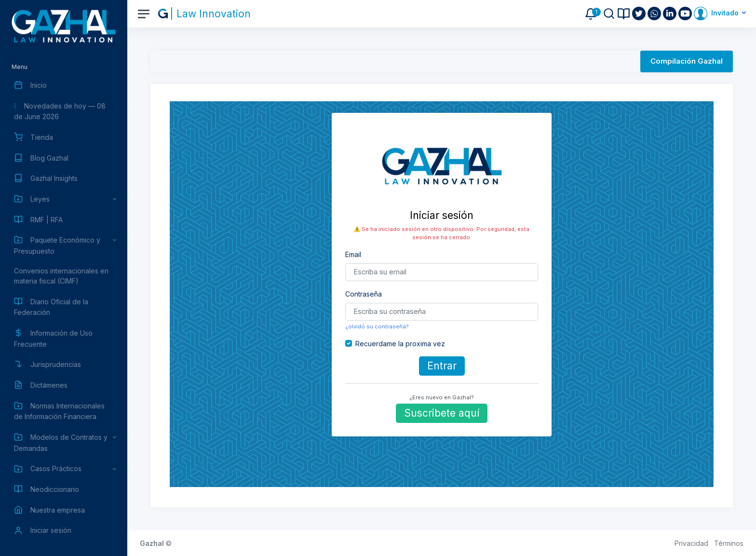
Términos (729, 543)
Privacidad (691, 543)
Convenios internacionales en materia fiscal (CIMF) (61, 276)
